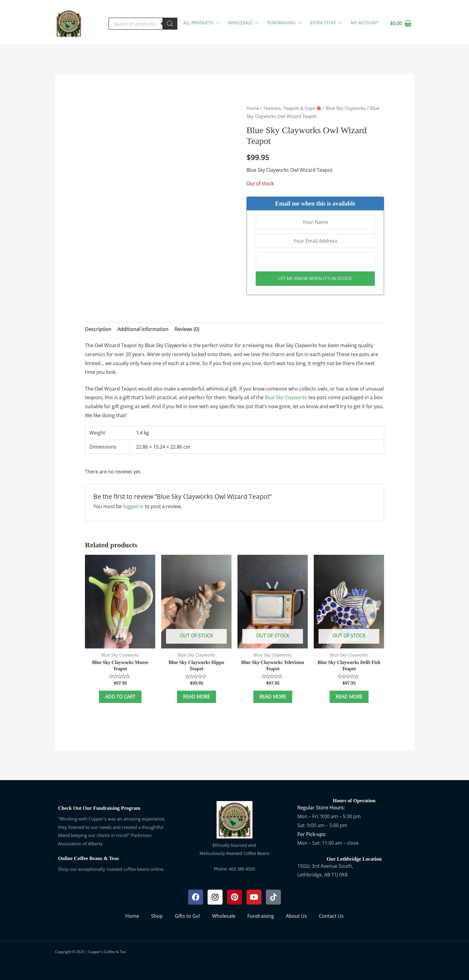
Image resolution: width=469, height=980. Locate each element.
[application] (216, 23)
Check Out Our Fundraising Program (99, 808)
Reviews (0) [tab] (187, 329)
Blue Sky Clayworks (346, 108)
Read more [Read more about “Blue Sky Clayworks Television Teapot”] (273, 697)
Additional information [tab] (143, 329)
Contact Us (331, 916)
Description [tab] (98, 329)
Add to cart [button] (120, 697)
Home (253, 108)
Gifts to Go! (187, 916)
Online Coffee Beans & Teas (88, 858)
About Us (296, 916)
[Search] (170, 24)
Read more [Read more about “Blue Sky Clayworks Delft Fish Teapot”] (349, 697)
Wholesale (224, 916)
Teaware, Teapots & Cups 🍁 (292, 108)
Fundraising (261, 916)
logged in (133, 506)
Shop (157, 916)
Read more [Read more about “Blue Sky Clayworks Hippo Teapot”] (197, 697)
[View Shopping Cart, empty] (401, 24)
